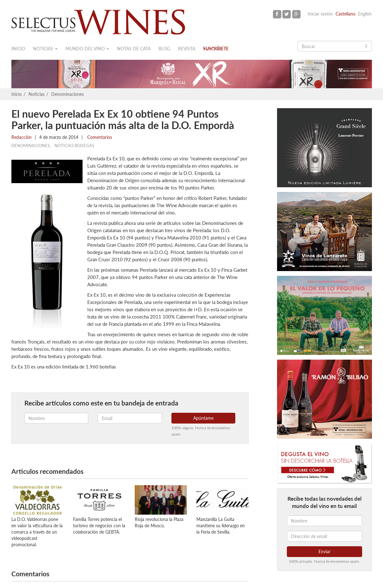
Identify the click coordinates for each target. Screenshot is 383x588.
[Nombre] (324, 521)
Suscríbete (216, 49)
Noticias (45, 49)
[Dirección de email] (324, 536)
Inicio (18, 49)
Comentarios (99, 137)
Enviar (324, 551)
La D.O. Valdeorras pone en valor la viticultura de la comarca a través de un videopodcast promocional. (37, 532)
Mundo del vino (87, 49)
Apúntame (203, 418)
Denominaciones (68, 94)
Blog (164, 49)
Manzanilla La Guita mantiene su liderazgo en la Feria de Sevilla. (221, 526)
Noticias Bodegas (74, 145)
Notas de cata (134, 49)
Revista (187, 49)
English (365, 14)
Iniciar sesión (320, 14)
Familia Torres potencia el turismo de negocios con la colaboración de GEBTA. (99, 526)
